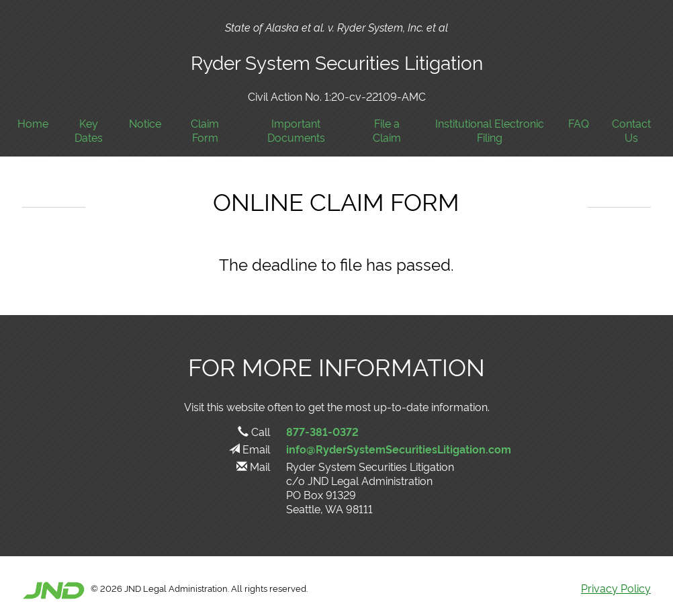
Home (33, 123)
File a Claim (387, 130)
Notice (145, 123)
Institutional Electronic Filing (490, 130)
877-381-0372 (322, 431)
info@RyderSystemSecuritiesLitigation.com (399, 449)
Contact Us (631, 130)
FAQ (579, 123)
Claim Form (205, 130)
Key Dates (89, 130)
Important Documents (296, 130)
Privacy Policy (616, 588)
